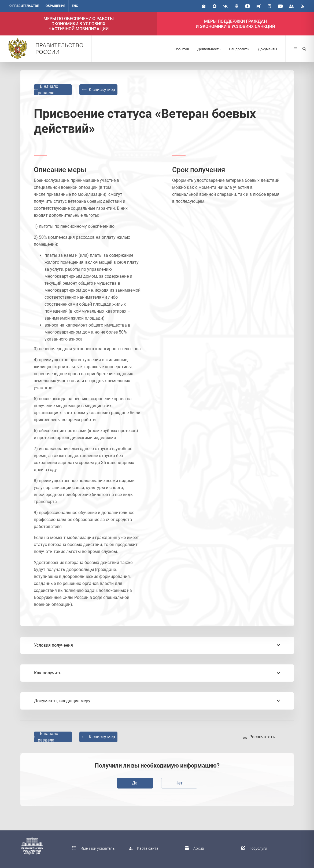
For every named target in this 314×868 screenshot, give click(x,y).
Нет (179, 783)
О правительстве (24, 6)
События (182, 49)
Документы (267, 49)
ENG (75, 6)
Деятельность (209, 49)
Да (135, 783)
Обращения (55, 6)
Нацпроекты (239, 49)
